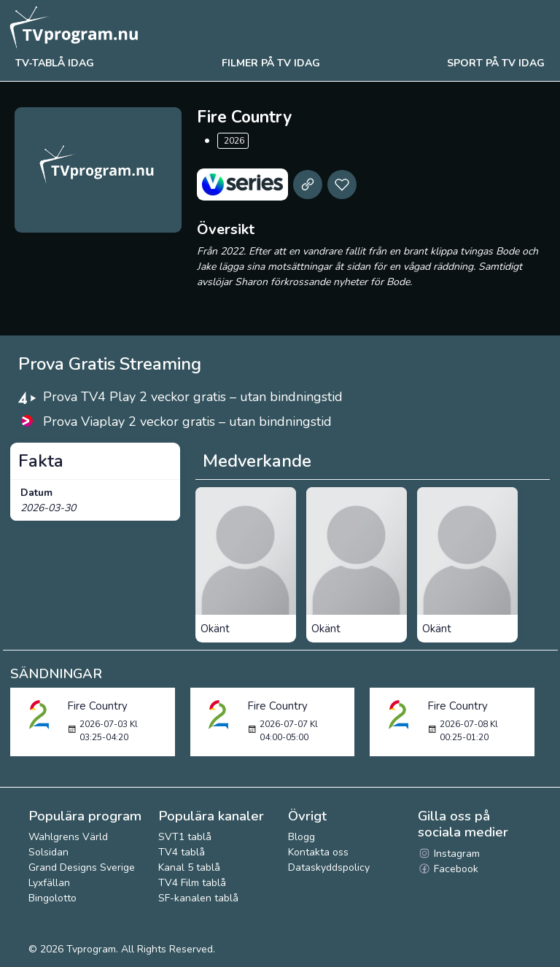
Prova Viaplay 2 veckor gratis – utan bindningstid (187, 422)
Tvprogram (91, 949)
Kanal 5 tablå (189, 867)
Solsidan (48, 852)
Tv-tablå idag (55, 63)
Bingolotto (52, 898)
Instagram (449, 854)
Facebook (448, 869)
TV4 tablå (182, 852)
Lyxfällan (49, 883)
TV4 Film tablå (192, 883)
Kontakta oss (318, 852)
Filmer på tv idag (271, 63)
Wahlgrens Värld (68, 837)
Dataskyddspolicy (329, 867)
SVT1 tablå (185, 837)
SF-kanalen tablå (198, 898)
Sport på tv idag (496, 63)
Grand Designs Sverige (82, 867)
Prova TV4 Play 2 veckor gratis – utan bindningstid (193, 397)
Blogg (302, 837)
